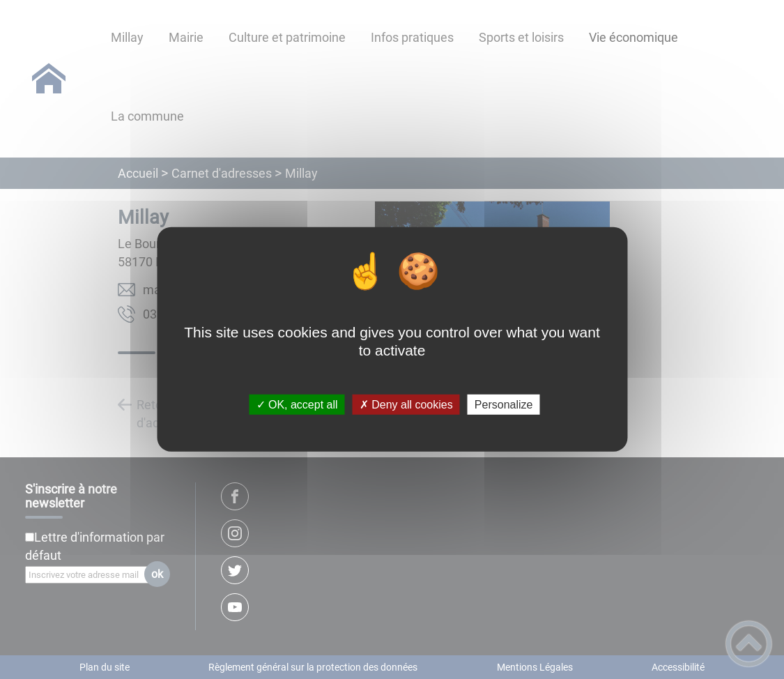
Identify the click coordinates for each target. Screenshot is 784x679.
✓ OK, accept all (297, 405)
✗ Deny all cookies (406, 405)
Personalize (504, 405)
